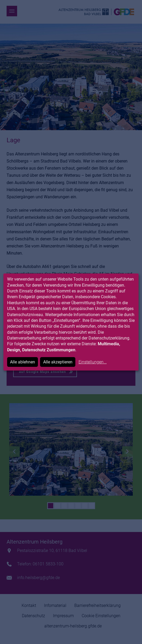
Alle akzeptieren (58, 362)
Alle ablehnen (23, 362)
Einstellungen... (93, 362)
